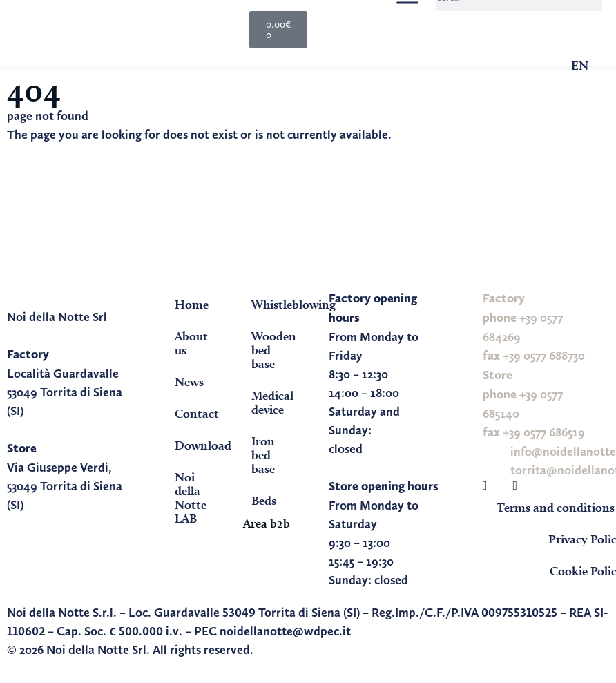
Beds (264, 500)
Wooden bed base (274, 350)
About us (191, 343)
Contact (197, 413)
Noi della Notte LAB (191, 498)
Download (200, 445)
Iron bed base (263, 455)
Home (192, 304)
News (189, 382)
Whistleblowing (277, 304)
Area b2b (267, 523)
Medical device (272, 402)
